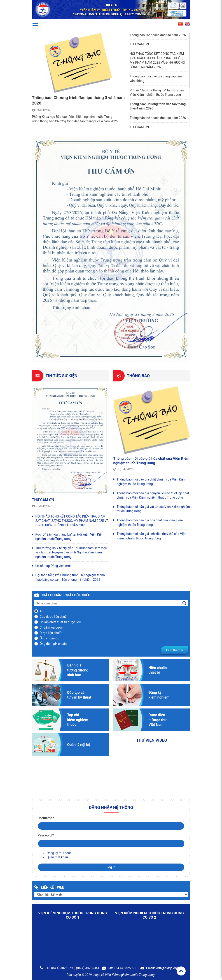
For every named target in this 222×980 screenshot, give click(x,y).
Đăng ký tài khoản (59, 853)
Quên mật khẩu (57, 857)
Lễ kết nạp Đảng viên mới (53, 566)
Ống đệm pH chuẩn (53, 644)
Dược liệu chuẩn (51, 633)
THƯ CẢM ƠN (43, 500)
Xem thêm (174, 650)
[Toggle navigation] (35, 24)
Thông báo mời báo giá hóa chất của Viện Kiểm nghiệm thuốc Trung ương (151, 461)
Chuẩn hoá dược (51, 627)
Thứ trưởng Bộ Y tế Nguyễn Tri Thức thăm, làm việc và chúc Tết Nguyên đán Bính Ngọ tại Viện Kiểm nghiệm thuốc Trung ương (71, 552)
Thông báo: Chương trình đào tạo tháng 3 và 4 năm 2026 (158, 106)
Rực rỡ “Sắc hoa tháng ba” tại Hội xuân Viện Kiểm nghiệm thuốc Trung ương (70, 537)
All (42, 611)
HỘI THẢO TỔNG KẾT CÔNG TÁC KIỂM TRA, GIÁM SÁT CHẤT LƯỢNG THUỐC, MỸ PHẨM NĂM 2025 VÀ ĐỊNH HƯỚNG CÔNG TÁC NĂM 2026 (72, 521)
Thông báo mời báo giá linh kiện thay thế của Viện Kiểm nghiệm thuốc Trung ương (152, 536)
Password (46, 835)
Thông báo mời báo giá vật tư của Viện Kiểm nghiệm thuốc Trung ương (153, 509)
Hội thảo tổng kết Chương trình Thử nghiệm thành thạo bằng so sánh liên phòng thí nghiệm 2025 (70, 577)
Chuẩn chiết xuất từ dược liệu (60, 622)
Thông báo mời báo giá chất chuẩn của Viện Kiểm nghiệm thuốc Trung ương (152, 482)
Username (46, 818)
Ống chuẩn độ (50, 638)
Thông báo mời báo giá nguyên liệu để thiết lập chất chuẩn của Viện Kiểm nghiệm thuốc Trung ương (153, 495)
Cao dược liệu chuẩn (54, 617)
